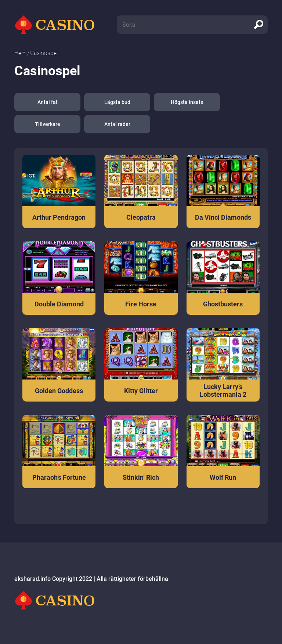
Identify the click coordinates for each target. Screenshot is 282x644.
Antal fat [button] (48, 102)
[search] (258, 25)
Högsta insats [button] (187, 102)
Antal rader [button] (117, 124)
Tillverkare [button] (48, 124)
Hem (20, 53)
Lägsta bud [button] (117, 102)
